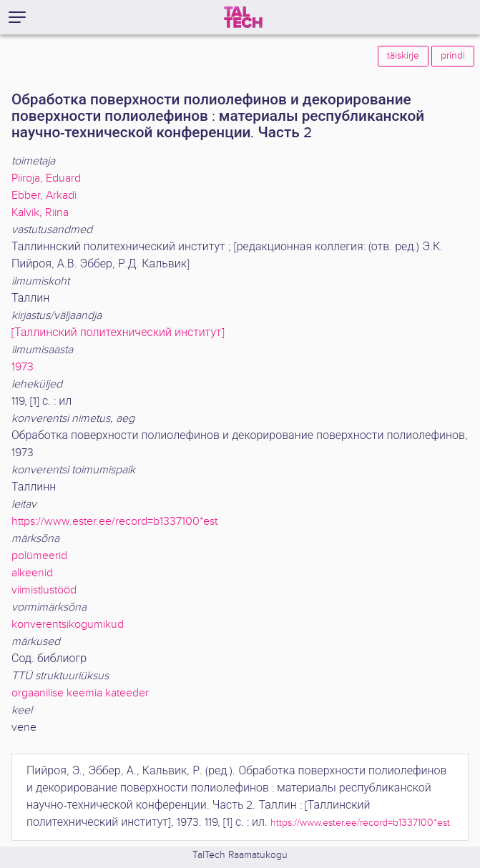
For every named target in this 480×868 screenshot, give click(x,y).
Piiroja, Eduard (46, 178)
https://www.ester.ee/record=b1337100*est (114, 522)
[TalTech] (243, 17)
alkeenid (32, 573)
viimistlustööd (44, 590)
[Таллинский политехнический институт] (118, 333)
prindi (453, 56)
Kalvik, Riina (40, 213)
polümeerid (39, 556)
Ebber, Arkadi (44, 196)
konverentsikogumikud (68, 625)
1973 (23, 367)
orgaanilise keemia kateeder (80, 693)
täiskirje (403, 56)
